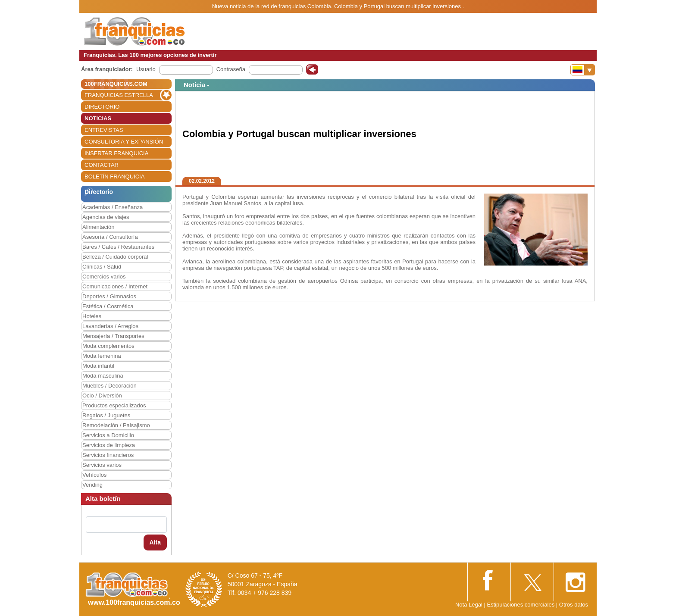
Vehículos (94, 475)
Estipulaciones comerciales (521, 605)
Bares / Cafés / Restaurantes (118, 247)
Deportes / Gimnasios (109, 296)
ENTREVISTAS (104, 130)
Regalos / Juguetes (106, 415)
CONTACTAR (102, 165)
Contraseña (231, 69)
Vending (92, 485)
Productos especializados (114, 405)
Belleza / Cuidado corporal (115, 257)
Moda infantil (98, 366)
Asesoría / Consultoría (110, 237)
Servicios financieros (108, 455)
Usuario (146, 69)
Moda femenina (102, 356)
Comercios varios (104, 277)
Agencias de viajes (106, 217)
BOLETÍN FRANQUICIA (114, 177)
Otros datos (574, 605)
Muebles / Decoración (110, 386)
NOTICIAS (98, 118)
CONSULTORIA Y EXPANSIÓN (124, 142)
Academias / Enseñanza (113, 207)
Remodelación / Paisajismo (116, 425)
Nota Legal (469, 605)
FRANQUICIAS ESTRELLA (119, 95)
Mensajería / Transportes (113, 336)
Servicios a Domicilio (108, 435)
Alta (155, 542)
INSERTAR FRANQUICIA (116, 153)
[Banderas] (583, 70)
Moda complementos (108, 346)
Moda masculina (103, 376)
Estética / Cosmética (108, 306)
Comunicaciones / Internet (115, 286)
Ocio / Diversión (102, 396)
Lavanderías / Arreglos (110, 326)
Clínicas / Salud (102, 267)
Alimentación (98, 227)
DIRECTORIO (102, 107)
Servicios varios (102, 465)
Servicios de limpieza (109, 445)
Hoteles (92, 316)
